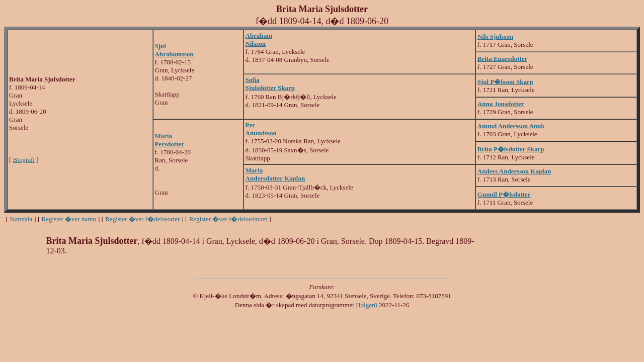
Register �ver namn (69, 219)
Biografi (24, 160)
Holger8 (367, 305)
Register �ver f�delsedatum (228, 219)
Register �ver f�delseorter (142, 219)
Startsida (21, 219)
